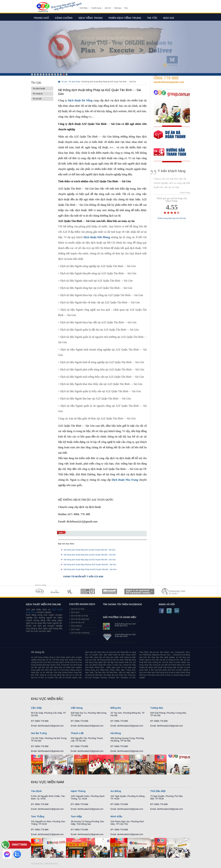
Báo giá (169, 18)
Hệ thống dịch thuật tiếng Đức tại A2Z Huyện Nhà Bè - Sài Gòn (90, 555)
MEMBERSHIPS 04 (88, 591)
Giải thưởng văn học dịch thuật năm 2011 (125, 625)
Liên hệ (108, 8)
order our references (173, 152)
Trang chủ (41, 18)
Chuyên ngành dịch (82, 604)
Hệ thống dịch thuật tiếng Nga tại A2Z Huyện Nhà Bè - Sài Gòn (90, 560)
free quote (170, 137)
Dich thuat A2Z (37, 864)
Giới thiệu (84, 8)
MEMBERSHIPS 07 (174, 591)
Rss (126, 8)
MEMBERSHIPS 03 (70, 591)
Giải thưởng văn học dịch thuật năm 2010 (125, 635)
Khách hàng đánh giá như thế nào (172, 218)
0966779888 (19, 845)
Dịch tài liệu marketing (80, 633)
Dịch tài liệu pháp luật (80, 619)
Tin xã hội (42, 99)
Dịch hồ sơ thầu (78, 609)
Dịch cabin (76, 629)
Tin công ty (42, 94)
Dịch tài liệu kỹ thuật (80, 616)
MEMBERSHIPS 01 (39, 591)
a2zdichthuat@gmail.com (169, 82)
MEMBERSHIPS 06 (139, 591)
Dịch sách (75, 612)
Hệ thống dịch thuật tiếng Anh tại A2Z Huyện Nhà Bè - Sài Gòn (90, 550)
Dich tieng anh (43, 7)
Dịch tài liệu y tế (78, 622)
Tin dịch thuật (42, 89)
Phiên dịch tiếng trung (125, 18)
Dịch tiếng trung (91, 18)
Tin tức (152, 18)
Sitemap (118, 8)
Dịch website (77, 626)
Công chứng (64, 18)
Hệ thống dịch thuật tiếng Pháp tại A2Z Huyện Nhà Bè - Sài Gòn (90, 569)
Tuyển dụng (96, 8)
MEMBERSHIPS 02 (55, 591)
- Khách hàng (184, 193)
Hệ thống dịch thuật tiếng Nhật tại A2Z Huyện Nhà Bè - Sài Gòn (90, 564)
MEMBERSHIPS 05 (110, 591)
